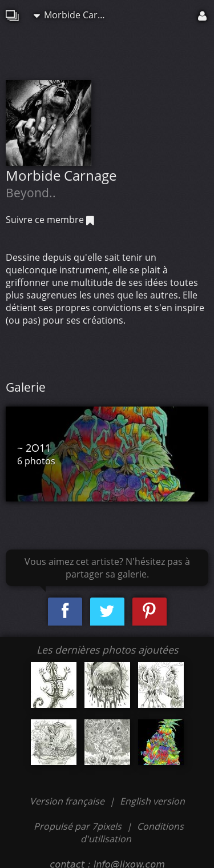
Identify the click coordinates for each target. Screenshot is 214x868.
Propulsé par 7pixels (78, 826)
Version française (68, 801)
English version (152, 801)
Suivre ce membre (50, 220)
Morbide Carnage (74, 15)
